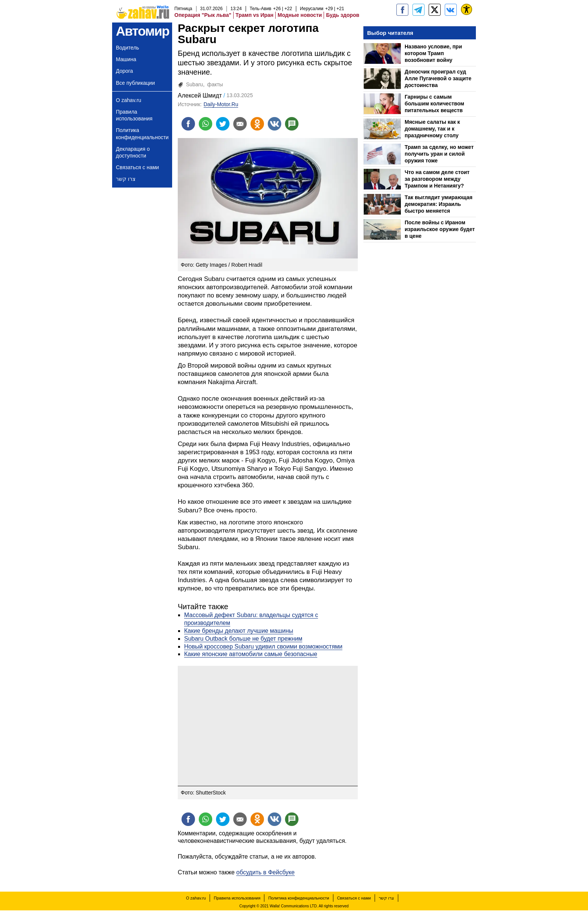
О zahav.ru (128, 100)
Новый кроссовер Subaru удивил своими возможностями (263, 646)
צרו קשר (126, 179)
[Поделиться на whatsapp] (205, 124)
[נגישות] (466, 9)
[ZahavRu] (435, 10)
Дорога (124, 71)
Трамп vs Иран (254, 15)
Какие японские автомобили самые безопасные (251, 654)
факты (215, 84)
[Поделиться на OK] (257, 124)
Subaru (194, 84)
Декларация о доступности (133, 152)
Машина (126, 59)
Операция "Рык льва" (203, 15)
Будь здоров (343, 15)
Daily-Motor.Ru (221, 104)
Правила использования (134, 115)
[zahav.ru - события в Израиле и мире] (418, 10)
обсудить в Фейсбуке (265, 872)
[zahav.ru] (402, 10)
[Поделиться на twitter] (223, 124)
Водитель (127, 48)
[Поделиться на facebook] (188, 124)
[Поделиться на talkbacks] (292, 124)
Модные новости (300, 15)
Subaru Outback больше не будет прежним (243, 639)
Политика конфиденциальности (142, 134)
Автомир (142, 31)
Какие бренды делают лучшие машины (239, 631)
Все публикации (135, 83)
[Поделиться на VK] (274, 124)
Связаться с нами (137, 167)
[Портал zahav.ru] (451, 10)
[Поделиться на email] (240, 124)
